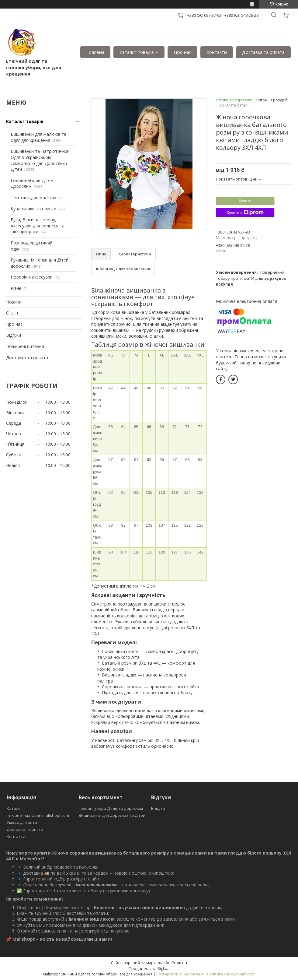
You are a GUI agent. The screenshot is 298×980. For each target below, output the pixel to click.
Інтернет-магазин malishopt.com (38, 815)
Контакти (217, 52)
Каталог (14, 808)
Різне (16, 288)
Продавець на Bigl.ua (149, 968)
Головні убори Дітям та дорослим (111, 808)
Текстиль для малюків (33, 197)
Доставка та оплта (25, 829)
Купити (245, 201)
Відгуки (14, 335)
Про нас (182, 52)
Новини (14, 302)
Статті (13, 313)
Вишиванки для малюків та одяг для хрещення (38, 137)
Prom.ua (179, 963)
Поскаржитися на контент (180, 974)
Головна (95, 52)
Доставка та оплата (263, 52)
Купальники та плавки (33, 209)
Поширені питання (25, 346)
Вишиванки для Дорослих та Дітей (112, 815)
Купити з (245, 213)
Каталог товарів (137, 52)
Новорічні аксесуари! (32, 277)
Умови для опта (22, 822)
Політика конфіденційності (231, 974)
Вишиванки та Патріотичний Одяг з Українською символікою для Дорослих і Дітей (40, 160)
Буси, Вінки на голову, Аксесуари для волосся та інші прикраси (38, 226)
